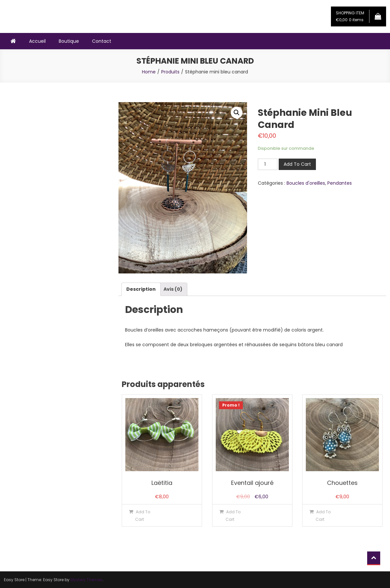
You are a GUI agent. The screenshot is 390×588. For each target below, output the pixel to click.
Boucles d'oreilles (306, 183)
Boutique (69, 41)
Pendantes (340, 183)
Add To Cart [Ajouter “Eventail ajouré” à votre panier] (233, 516)
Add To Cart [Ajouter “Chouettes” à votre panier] (323, 516)
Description (141, 289)
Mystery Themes (86, 580)
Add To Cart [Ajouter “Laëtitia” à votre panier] (143, 516)
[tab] (141, 289)
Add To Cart (297, 164)
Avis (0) (173, 289)
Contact (102, 41)
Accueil (37, 41)
